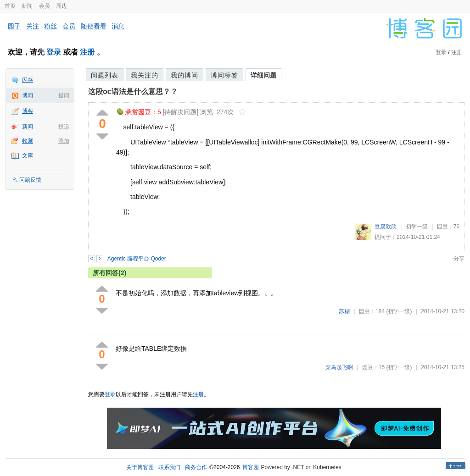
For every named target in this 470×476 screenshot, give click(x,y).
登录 (54, 52)
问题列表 (105, 75)
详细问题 (263, 75)
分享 (459, 259)
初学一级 (417, 227)
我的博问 (185, 75)
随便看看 (94, 26)
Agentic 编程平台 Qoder (137, 259)
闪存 (28, 80)
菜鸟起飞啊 (339, 367)
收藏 (28, 141)
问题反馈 (30, 180)
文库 (28, 155)
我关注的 (145, 75)
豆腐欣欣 (386, 227)
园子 (14, 26)
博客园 (251, 467)
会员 (45, 6)
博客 (28, 111)
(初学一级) (399, 311)
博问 (28, 95)
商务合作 (196, 467)
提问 (64, 95)
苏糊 (344, 311)
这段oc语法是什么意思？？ (133, 91)
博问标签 (224, 75)
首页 (10, 6)
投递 (64, 127)
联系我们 (169, 467)
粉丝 (50, 26)
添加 (64, 141)
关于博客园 (140, 467)
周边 (62, 6)
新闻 (27, 6)
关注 (33, 26)
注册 (87, 52)
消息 (118, 26)
